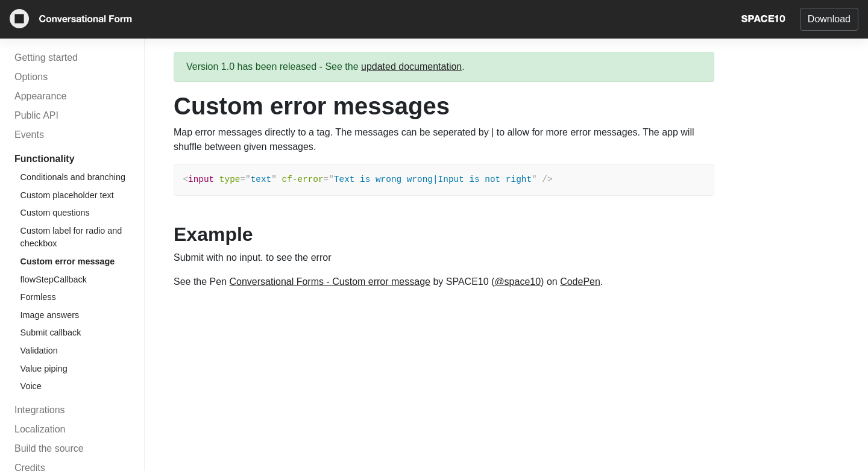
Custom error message (68, 261)
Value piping (44, 369)
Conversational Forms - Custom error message (330, 282)
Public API (36, 115)
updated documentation (411, 67)
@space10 (517, 282)
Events (29, 135)
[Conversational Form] (71, 21)
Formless (38, 297)
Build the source (49, 448)
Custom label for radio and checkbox (71, 237)
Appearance (40, 96)
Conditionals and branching (73, 177)
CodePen (580, 282)
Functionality (45, 159)
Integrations (40, 410)
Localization (40, 429)
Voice (31, 386)
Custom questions (55, 213)
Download (829, 19)
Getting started (46, 58)
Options (31, 77)
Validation (39, 351)
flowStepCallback (54, 279)
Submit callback (51, 332)
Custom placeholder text (67, 195)
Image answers (50, 315)
